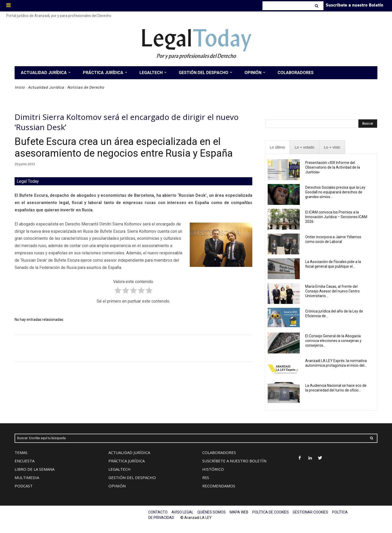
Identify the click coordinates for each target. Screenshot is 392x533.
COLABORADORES (219, 452)
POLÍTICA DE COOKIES (271, 512)
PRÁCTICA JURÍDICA (127, 461)
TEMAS (21, 452)
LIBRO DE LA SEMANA (35, 469)
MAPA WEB (239, 512)
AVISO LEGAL (182, 512)
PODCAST (24, 486)
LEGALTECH (120, 469)
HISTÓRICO (213, 469)
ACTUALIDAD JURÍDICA (129, 452)
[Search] (317, 6)
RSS (206, 477)
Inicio (20, 87)
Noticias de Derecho (86, 87)
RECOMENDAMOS (219, 486)
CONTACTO (158, 512)
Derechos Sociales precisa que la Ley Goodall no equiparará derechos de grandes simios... (335, 192)
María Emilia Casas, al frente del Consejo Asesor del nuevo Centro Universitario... (332, 291)
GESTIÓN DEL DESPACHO (132, 477)
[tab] (277, 147)
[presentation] (277, 147)
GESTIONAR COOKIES (310, 512)
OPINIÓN (117, 486)
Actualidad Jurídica (46, 87)
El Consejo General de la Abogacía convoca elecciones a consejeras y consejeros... (333, 341)
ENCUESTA (24, 461)
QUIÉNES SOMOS (212, 512)
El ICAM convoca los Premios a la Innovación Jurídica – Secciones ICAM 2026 (336, 217)
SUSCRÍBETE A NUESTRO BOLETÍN (234, 461)
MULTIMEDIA (27, 477)
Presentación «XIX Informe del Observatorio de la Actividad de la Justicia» (333, 167)
